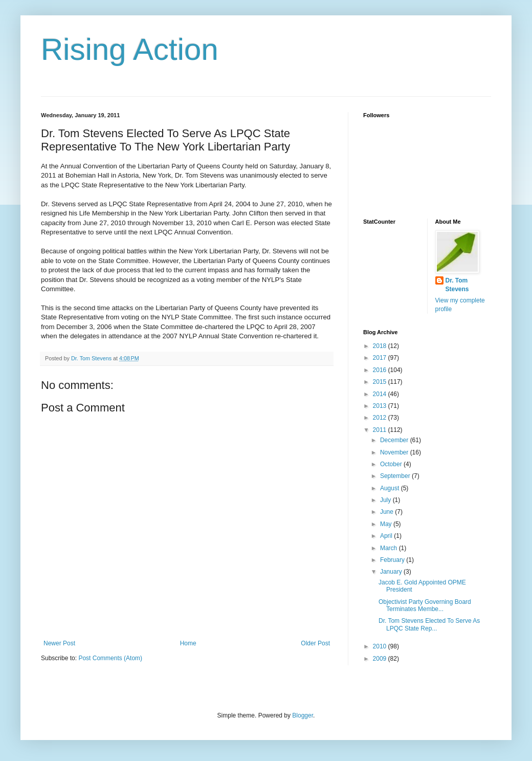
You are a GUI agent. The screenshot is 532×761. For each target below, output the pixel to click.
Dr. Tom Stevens (457, 285)
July (386, 500)
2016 (381, 370)
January (392, 572)
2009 (381, 659)
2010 (381, 646)
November (395, 452)
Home (188, 643)
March (390, 548)
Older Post (315, 643)
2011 (381, 430)
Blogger (303, 715)
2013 (381, 406)
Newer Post (59, 643)
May (387, 524)
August (391, 488)
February (393, 560)
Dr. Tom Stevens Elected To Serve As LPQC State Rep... (429, 624)
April (387, 536)
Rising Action (130, 49)
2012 (381, 418)
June (387, 512)
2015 (381, 382)
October (392, 464)
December (395, 440)
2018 (381, 346)
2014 (381, 394)
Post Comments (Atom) (110, 658)
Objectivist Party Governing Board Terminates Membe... (425, 605)
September (396, 476)
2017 (381, 358)
